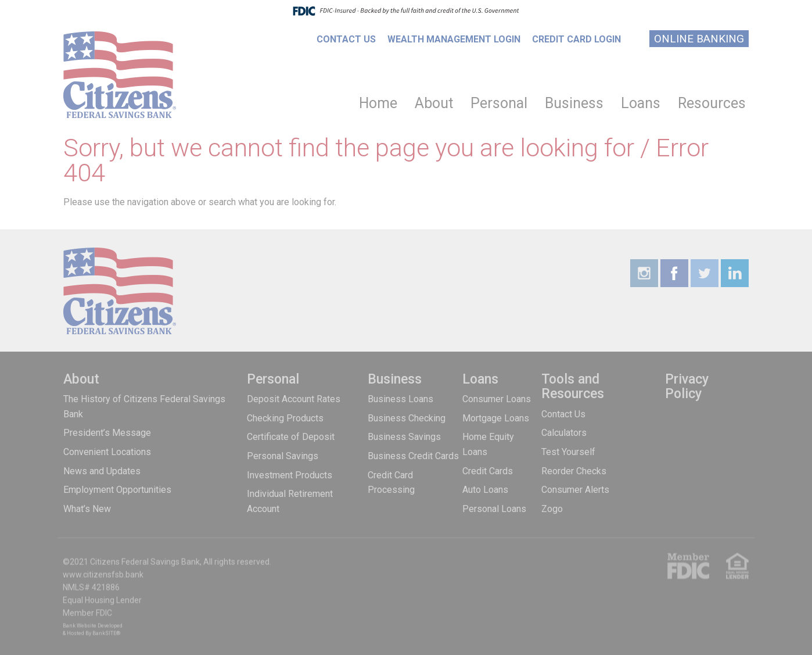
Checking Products (285, 418)
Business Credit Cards (413, 456)
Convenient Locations (107, 452)
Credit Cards (488, 471)
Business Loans (400, 399)
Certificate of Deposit (291, 437)
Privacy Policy (687, 387)
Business (574, 103)
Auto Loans (485, 490)
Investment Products (290, 475)
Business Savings (404, 437)
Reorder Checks (574, 471)
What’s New (87, 509)
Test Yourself (568, 452)
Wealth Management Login (454, 39)
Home (378, 103)
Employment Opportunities (117, 490)
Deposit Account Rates (294, 399)
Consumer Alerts (575, 490)
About (434, 103)
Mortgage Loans (496, 418)
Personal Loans (494, 509)
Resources (712, 103)
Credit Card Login (576, 39)
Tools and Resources (573, 387)
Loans (641, 103)
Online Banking (699, 39)
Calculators (564, 433)
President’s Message (107, 433)
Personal (499, 103)
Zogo (552, 509)
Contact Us (346, 39)
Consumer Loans (497, 399)
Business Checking (407, 418)
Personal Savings (283, 456)
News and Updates (102, 471)
